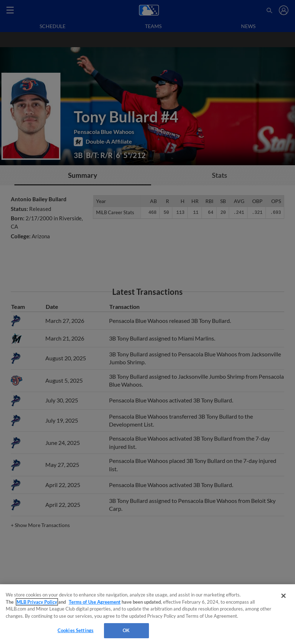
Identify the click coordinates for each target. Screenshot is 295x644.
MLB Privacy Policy (37, 602)
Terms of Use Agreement (95, 602)
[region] (147, 614)
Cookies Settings (76, 630)
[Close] (283, 596)
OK (126, 630)
